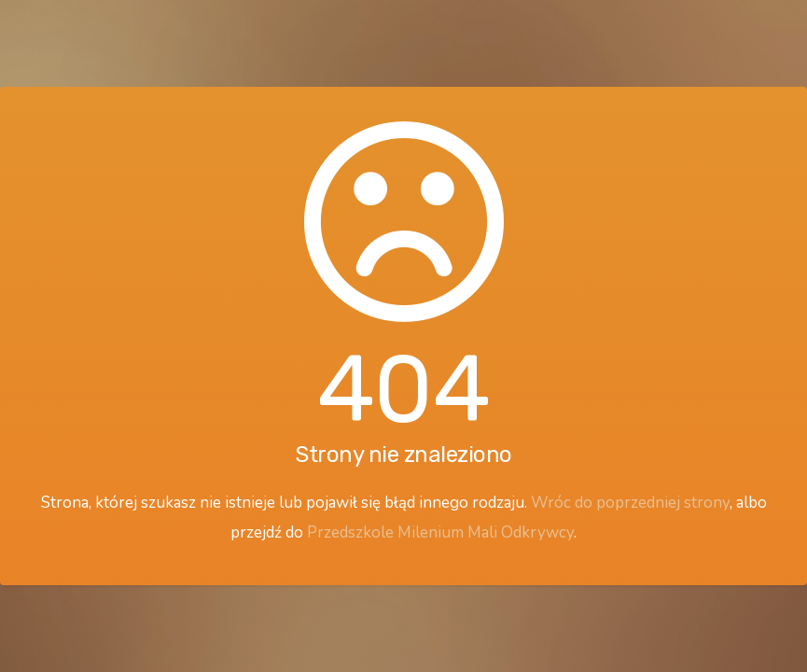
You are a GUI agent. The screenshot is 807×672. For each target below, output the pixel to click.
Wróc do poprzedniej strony (630, 503)
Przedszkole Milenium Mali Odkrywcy (440, 532)
